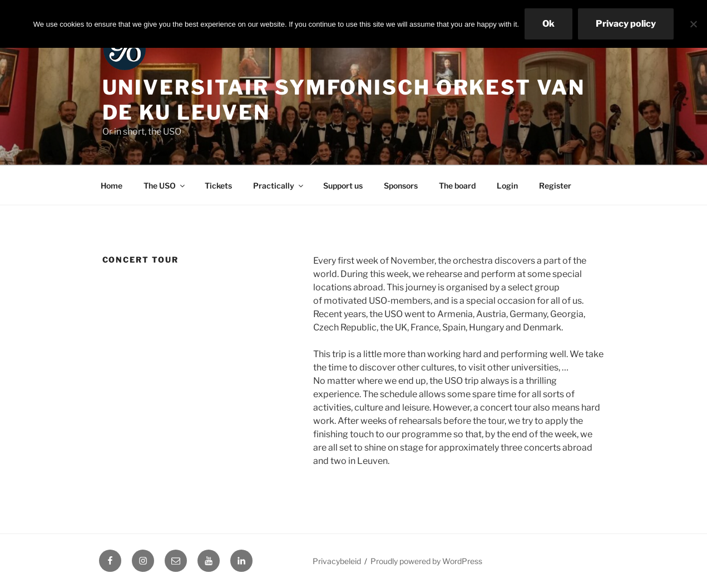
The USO (165, 186)
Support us (343, 186)
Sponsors (401, 186)
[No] (693, 24)
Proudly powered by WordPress (426, 561)
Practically (279, 186)
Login (507, 186)
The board (457, 186)
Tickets (218, 186)
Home (112, 186)
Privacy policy (626, 24)
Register (555, 186)
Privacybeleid (337, 561)
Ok (548, 24)
